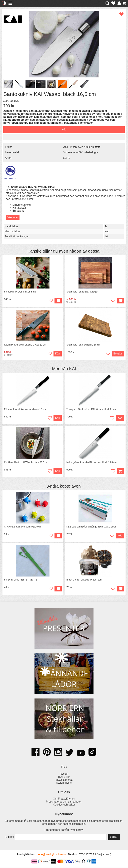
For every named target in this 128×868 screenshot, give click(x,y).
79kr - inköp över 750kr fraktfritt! (82, 147)
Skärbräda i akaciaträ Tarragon (82, 292)
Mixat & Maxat (64, 780)
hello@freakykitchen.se (51, 855)
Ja (106, 226)
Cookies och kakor (64, 805)
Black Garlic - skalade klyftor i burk (84, 580)
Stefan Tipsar (64, 783)
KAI (73, 369)
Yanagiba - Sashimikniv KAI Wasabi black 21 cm (91, 409)
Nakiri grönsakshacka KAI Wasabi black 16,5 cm (92, 463)
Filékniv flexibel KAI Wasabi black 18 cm (25, 409)
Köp (120, 301)
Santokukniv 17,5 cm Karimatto (20, 292)
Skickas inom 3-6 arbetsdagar (80, 152)
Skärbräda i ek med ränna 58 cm (83, 345)
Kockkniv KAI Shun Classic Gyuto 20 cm (25, 345)
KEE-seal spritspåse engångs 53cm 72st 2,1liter (91, 527)
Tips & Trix (64, 777)
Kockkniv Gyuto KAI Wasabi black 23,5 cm (26, 463)
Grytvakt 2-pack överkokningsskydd (23, 527)
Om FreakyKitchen (64, 799)
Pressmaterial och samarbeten (64, 802)
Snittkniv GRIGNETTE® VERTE (21, 580)
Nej (106, 231)
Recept (64, 774)
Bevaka (118, 354)
